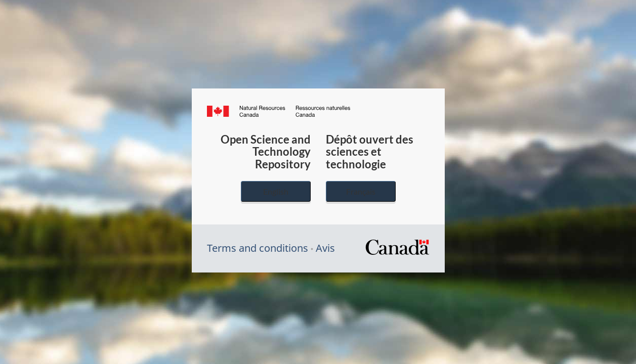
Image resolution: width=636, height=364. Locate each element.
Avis (325, 248)
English (276, 191)
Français (361, 191)
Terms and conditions (258, 248)
